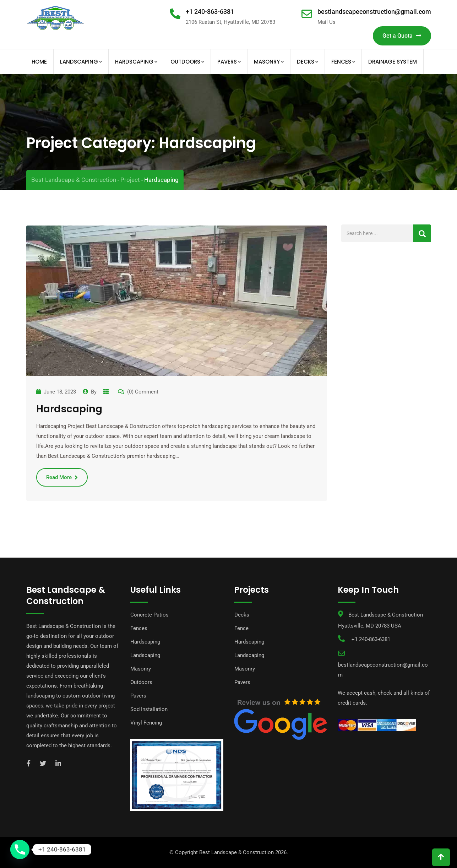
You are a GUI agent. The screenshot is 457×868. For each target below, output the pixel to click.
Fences (341, 62)
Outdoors (185, 62)
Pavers (227, 62)
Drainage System (393, 62)
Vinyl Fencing (146, 723)
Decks (306, 62)
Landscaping (79, 62)
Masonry (267, 62)
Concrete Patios (149, 615)
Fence (241, 628)
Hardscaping (134, 62)
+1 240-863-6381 (210, 12)
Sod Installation (149, 709)
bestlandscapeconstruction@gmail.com (374, 12)
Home (39, 62)
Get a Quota (402, 36)
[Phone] (20, 850)
